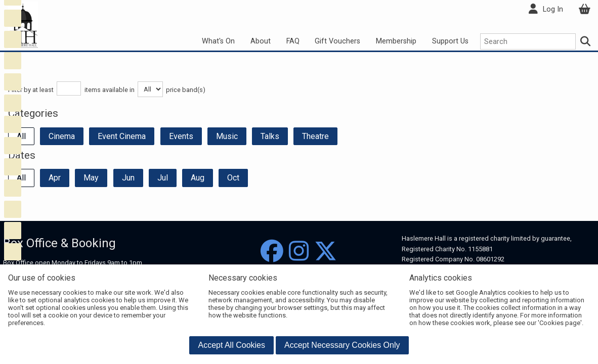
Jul (163, 178)
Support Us (450, 41)
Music (227, 136)
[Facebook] (272, 252)
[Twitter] (326, 252)
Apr (55, 178)
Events (181, 136)
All (21, 136)
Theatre (315, 136)
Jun (128, 178)
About (261, 41)
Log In (553, 9)
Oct (233, 178)
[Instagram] (299, 252)
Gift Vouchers (337, 41)
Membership (396, 41)
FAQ (293, 41)
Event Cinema (122, 136)
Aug (198, 178)
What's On (218, 41)
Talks (270, 136)
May (91, 178)
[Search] (586, 41)
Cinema (62, 136)
